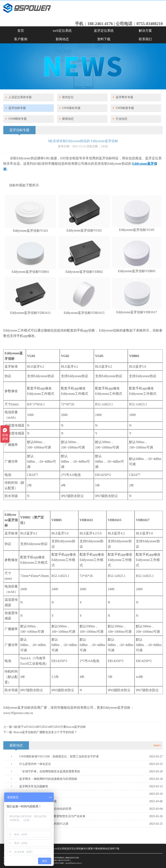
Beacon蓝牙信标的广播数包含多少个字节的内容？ (45, 732)
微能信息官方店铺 (72, 858)
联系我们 (145, 39)
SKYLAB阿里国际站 (57, 858)
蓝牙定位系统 (104, 31)
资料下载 (104, 39)
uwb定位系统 (62, 31)
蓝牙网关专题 (124, 97)
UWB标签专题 (125, 108)
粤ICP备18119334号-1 (63, 860)
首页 (21, 31)
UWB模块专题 (18, 119)
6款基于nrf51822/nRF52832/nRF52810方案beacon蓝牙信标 (50, 727)
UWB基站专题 (71, 108)
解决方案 (145, 31)
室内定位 (68, 97)
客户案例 (21, 39)
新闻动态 (62, 39)
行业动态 (122, 119)
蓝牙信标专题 (17, 108)
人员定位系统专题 (20, 97)
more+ (157, 745)
